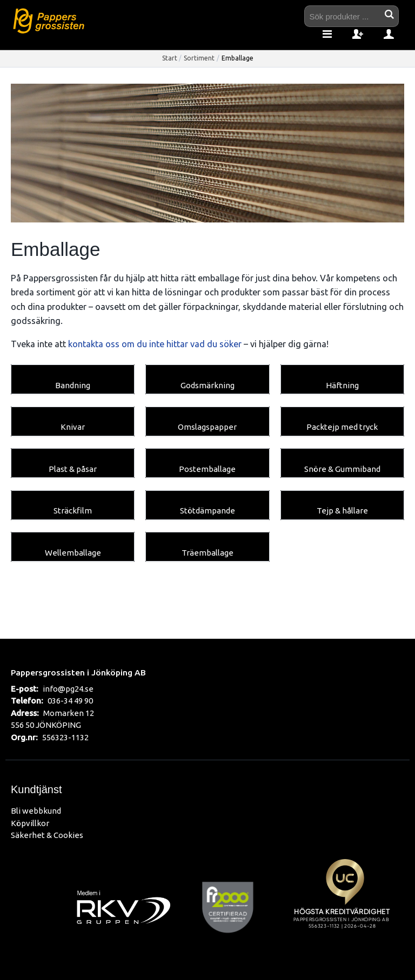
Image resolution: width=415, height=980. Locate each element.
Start (170, 58)
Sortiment (199, 58)
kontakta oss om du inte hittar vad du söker (155, 344)
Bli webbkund (36, 811)
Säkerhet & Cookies (47, 835)
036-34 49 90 (70, 701)
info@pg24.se (68, 689)
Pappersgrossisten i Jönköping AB (78, 672)
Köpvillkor (30, 823)
